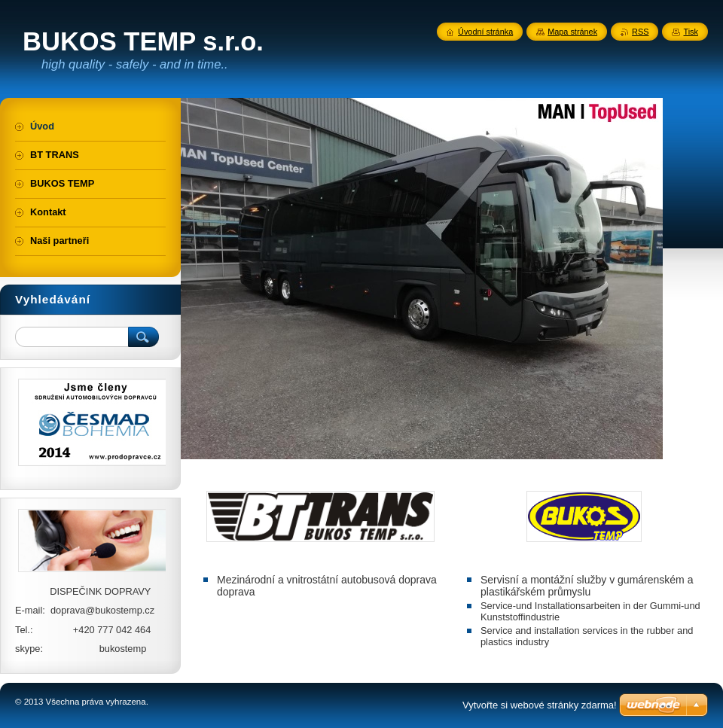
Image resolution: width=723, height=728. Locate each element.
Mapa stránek (572, 32)
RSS (640, 32)
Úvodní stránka (485, 32)
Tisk (691, 32)
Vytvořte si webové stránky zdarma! (540, 705)
